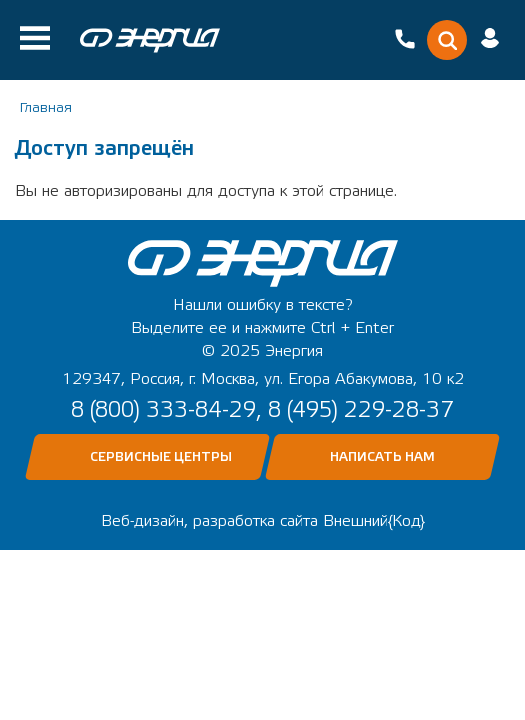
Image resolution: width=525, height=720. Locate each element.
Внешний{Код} (374, 521)
